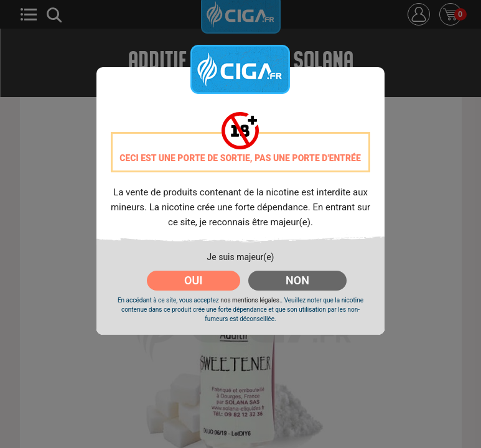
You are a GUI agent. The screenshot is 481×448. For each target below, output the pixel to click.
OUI (193, 280)
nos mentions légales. (250, 300)
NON (297, 280)
